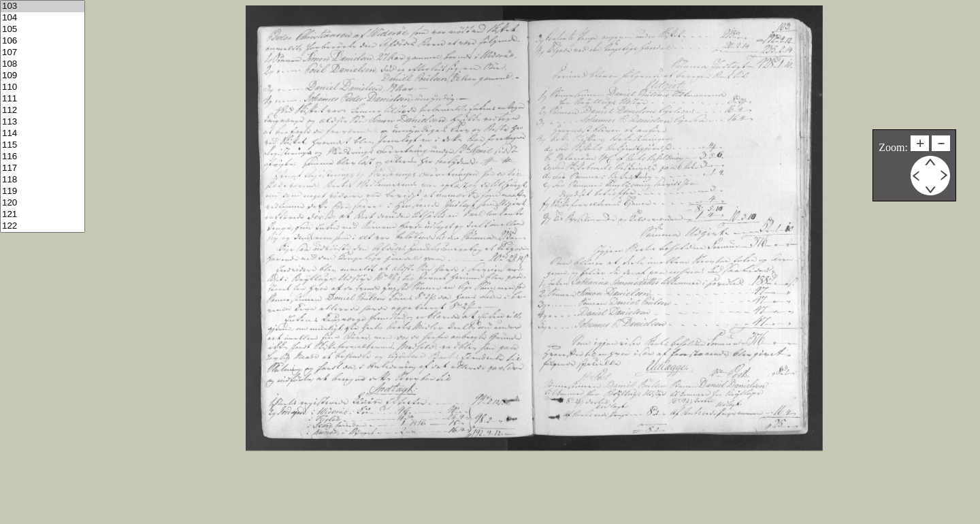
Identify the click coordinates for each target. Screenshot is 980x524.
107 (43, 53)
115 (43, 145)
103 (43, 6)
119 (43, 192)
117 (43, 168)
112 (43, 111)
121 (43, 215)
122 (43, 226)
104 (43, 18)
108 (43, 64)
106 (43, 41)
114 (43, 134)
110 (43, 87)
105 (43, 30)
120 (43, 203)
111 (43, 99)
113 (43, 122)
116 (43, 157)
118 (43, 180)
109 (43, 76)
